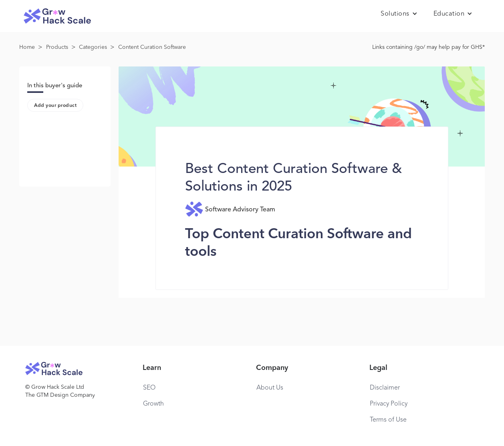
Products (57, 47)
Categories (93, 47)
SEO (149, 388)
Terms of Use (388, 420)
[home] (57, 16)
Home (27, 47)
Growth (153, 404)
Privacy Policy (389, 404)
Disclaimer (385, 388)
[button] (399, 14)
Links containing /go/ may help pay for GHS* (428, 47)
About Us (270, 388)
